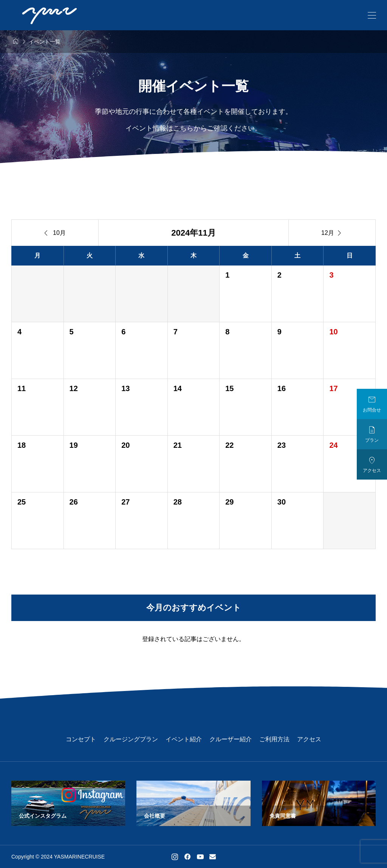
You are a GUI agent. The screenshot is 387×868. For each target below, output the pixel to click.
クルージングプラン (131, 739)
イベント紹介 (184, 739)
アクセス (309, 739)
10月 (55, 233)
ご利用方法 (274, 739)
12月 (332, 233)
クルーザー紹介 (231, 739)
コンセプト (81, 739)
